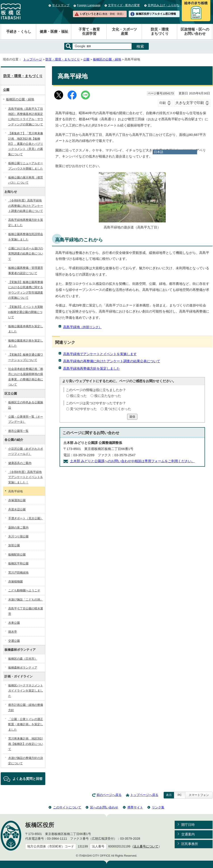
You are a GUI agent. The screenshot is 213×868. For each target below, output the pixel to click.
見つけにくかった (118, 409)
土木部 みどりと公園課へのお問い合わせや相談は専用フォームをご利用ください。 (132, 461)
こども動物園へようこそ (24, 590)
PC (180, 795)
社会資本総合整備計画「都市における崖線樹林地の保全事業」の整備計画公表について (26, 377)
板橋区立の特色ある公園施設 (26, 405)
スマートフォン (199, 795)
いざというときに (102, 14)
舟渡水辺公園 (17, 509)
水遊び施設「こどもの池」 (26, 600)
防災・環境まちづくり (160, 31)
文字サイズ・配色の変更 (124, 5)
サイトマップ (61, 5)
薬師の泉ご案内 (18, 527)
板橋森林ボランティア (23, 668)
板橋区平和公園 (18, 563)
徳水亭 (13, 632)
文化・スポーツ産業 (124, 31)
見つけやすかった (83, 409)
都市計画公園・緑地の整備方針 (26, 707)
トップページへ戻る (144, 795)
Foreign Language (89, 5)
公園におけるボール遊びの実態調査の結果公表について (26, 254)
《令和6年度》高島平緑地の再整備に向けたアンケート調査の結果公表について (26, 206)
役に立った (78, 396)
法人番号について (146, 846)
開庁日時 (188, 825)
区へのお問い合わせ (104, 807)
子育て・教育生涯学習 (89, 31)
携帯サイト (135, 807)
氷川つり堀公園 (18, 536)
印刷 (163, 103)
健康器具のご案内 (20, 463)
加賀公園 (14, 545)
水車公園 (14, 623)
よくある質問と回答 (28, 779)
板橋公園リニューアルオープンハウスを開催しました (26, 166)
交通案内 (188, 834)
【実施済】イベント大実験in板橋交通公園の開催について (26, 312)
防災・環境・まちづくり (63, 59)
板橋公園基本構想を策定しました (26, 329)
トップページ (33, 59)
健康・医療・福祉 (54, 32)
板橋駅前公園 (17, 554)
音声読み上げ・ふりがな (164, 5)
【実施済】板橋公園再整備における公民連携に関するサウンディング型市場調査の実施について (26, 290)
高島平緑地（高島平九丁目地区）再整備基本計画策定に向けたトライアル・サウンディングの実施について (26, 117)
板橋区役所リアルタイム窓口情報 (156, 14)
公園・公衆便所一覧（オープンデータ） (26, 419)
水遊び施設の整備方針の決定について (26, 760)
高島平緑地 (82, 327)
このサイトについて (67, 807)
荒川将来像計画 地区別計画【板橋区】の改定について (26, 744)
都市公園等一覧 (18, 431)
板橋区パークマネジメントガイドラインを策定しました (26, 691)
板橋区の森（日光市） (23, 659)
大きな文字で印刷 (190, 103)
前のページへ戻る (109, 795)
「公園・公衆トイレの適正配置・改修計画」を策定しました (26, 724)
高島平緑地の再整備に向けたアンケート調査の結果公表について (112, 361)
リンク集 (158, 807)
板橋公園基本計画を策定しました (26, 343)
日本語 (159, 152)
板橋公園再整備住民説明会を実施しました (26, 237)
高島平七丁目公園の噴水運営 (26, 611)
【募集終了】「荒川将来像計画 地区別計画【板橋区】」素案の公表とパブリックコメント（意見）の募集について (26, 144)
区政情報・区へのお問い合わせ (195, 31)
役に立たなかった (108, 396)
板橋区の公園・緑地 (107, 59)
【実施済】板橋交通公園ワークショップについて (26, 357)
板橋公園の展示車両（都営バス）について (26, 180)
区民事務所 (190, 844)
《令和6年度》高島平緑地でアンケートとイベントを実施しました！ (26, 477)
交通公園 (14, 641)
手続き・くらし (19, 32)
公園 (86, 59)
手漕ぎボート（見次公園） (26, 518)
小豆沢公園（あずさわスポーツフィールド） (26, 451)
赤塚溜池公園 (17, 500)
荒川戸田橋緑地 (18, 573)
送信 (132, 417)
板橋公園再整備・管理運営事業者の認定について (26, 270)
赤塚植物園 (16, 581)
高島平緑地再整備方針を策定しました (92, 368)
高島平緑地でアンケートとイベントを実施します (100, 354)
